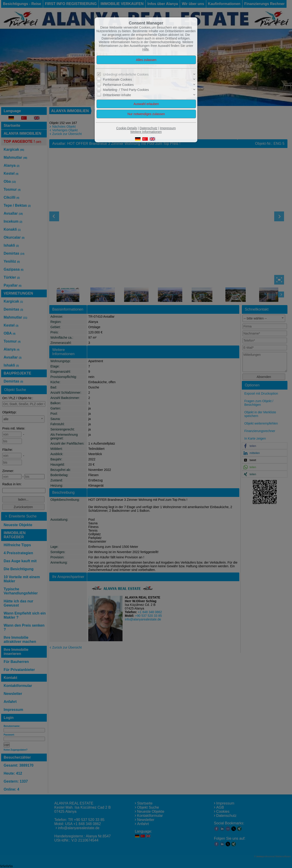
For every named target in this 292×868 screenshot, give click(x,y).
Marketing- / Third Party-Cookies (126, 90)
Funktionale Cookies (117, 79)
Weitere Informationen (146, 132)
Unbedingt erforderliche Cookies (126, 74)
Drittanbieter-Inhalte (117, 95)
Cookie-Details (127, 128)
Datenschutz (149, 128)
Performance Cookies (118, 85)
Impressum (168, 128)
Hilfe (146, 49)
